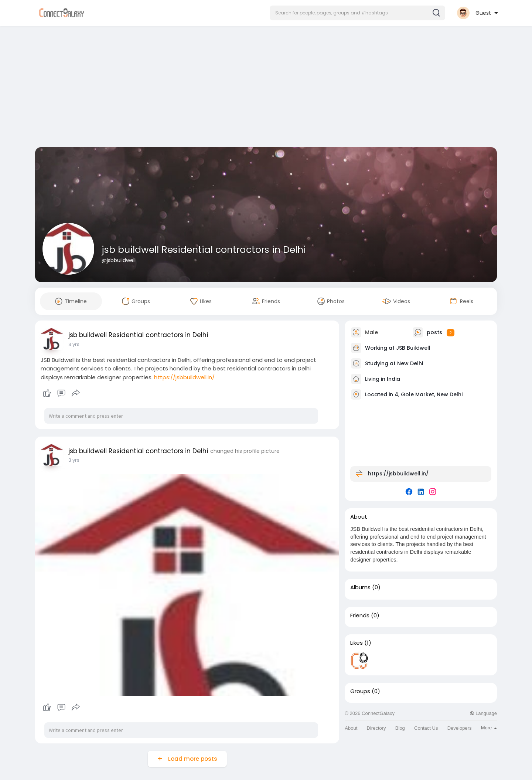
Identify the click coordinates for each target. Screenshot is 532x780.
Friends (360, 615)
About (351, 728)
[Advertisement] (266, 88)
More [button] (489, 728)
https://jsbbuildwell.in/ (184, 377)
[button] (357, 13)
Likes (357, 643)
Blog (400, 728)
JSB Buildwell (413, 348)
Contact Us (426, 728)
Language (483, 713)
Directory (376, 728)
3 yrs (74, 344)
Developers (460, 728)
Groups (360, 691)
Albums (360, 587)
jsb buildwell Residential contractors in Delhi (204, 250)
